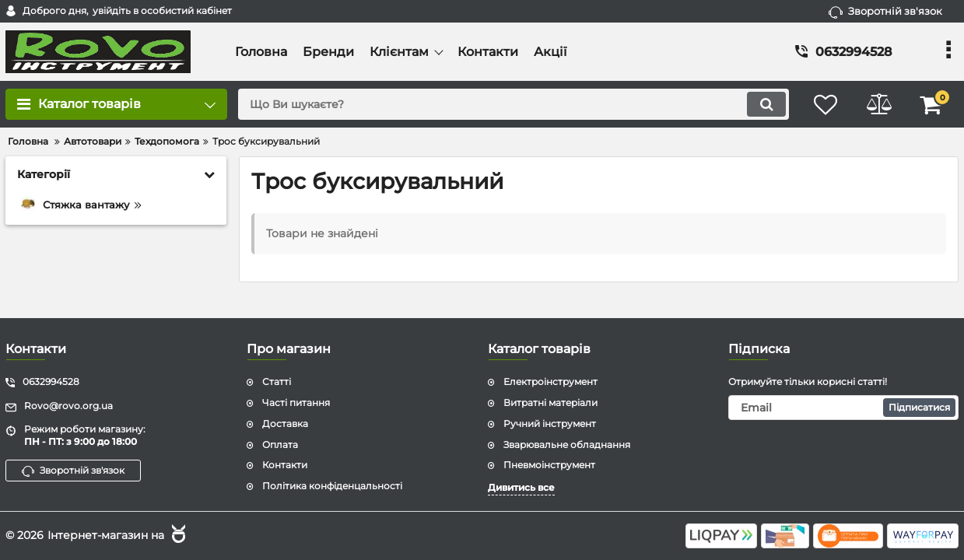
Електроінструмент (550, 381)
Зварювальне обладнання (567, 444)
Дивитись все (521, 487)
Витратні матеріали (550, 402)
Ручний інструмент (550, 423)
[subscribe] (843, 408)
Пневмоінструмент (549, 465)
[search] (511, 104)
